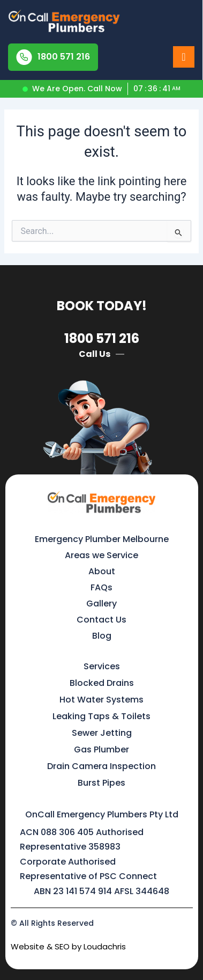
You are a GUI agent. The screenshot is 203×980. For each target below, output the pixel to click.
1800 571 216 (102, 338)
